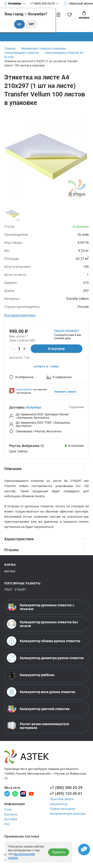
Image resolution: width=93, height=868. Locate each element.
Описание (44, 469)
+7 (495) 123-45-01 (66, 794)
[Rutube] (23, 794)
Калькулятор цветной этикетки (38, 709)
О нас (8, 810)
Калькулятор (59, 804)
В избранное (21, 377)
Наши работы (25, 390)
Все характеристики (20, 315)
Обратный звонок (78, 4)
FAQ (7, 824)
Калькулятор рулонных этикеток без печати (42, 624)
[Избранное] (70, 15)
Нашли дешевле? (67, 330)
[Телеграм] (7, 794)
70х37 (8, 590)
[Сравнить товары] (59, 15)
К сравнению (59, 377)
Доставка (11, 819)
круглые (10, 571)
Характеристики (44, 539)
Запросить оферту (65, 392)
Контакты (11, 814)
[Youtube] (31, 794)
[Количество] (19, 349)
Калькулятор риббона (31, 675)
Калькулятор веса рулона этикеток (41, 692)
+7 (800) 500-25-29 (66, 788)
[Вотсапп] (15, 794)
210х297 (20, 590)
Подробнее (76, 407)
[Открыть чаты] (84, 850)
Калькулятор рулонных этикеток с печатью (40, 607)
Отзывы (44, 550)
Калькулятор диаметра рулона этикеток (45, 658)
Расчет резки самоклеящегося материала (38, 726)
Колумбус (34, 407)
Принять (59, 852)
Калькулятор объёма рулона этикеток (44, 641)
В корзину (57, 349)
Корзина (84, 15)
